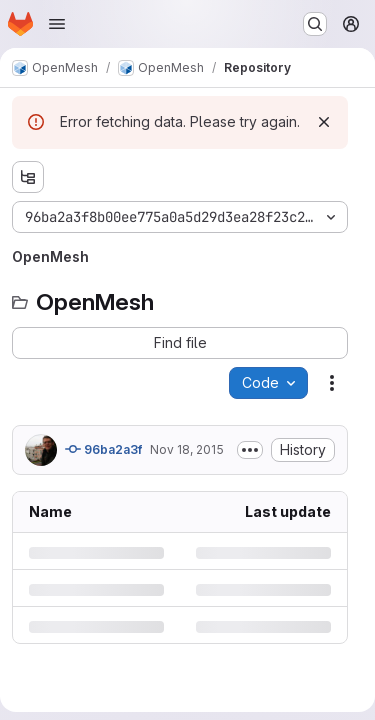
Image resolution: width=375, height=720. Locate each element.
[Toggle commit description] (250, 450)
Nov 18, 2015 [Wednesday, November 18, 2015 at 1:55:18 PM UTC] (187, 449)
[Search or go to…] (315, 24)
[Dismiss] (324, 122)
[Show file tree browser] (28, 177)
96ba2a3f (103, 449)
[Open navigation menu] (57, 24)
